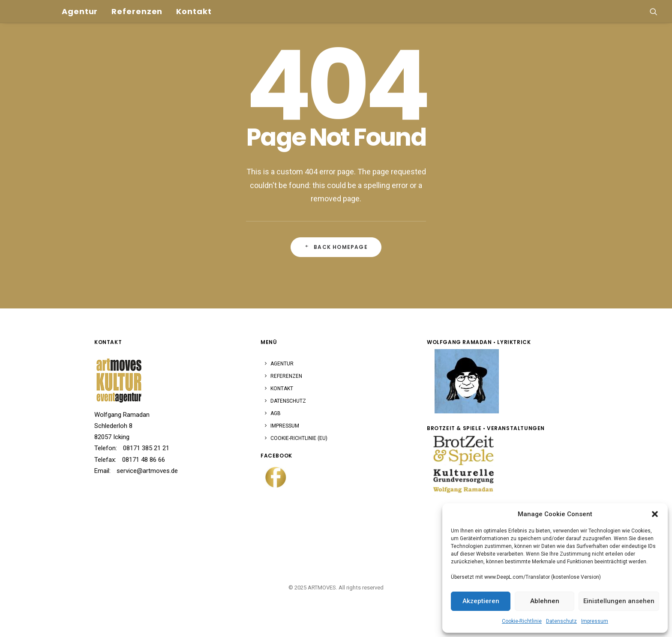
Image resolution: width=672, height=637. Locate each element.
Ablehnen (545, 601)
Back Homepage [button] (336, 247)
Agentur (54, 5)
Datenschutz (561, 621)
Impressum (595, 621)
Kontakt (168, 5)
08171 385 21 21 (146, 448)
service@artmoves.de (147, 471)
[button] (655, 514)
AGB (276, 413)
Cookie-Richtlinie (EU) (299, 438)
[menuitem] (54, 5)
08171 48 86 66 (144, 460)
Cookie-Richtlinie (522, 621)
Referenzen (111, 5)
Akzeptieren (481, 601)
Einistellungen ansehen (619, 601)
